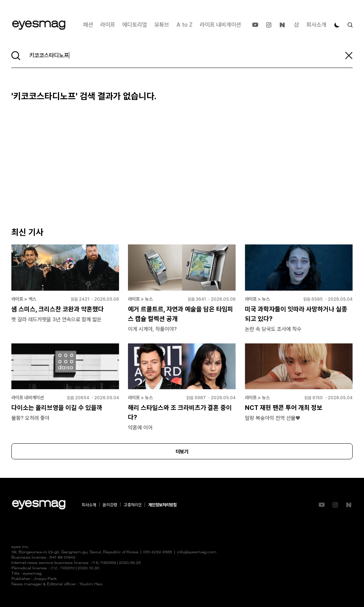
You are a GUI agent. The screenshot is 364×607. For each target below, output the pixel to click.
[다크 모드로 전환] (337, 25)
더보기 (182, 452)
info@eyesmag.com (197, 552)
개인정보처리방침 (162, 505)
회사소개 (316, 25)
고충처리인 (133, 505)
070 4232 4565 (158, 552)
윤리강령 (110, 505)
